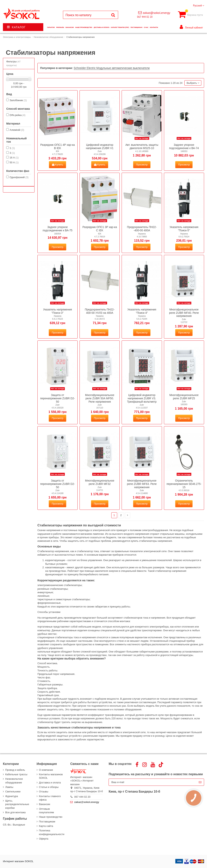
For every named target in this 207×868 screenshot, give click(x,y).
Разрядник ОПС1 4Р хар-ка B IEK (58, 146)
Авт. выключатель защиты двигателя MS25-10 (142, 146)
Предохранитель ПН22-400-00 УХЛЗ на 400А (100, 311)
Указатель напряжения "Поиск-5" (184, 229)
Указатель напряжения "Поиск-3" (57, 311)
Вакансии (45, 804)
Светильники (13, 792)
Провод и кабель (15, 770)
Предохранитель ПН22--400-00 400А (142, 229)
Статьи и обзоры (49, 787)
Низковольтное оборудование (14, 781)
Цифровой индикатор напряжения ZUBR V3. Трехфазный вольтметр (142, 398)
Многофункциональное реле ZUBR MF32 (100, 482)
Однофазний (19, 177)
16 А (14, 158)
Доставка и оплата (50, 783)
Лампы (9, 787)
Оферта (44, 839)
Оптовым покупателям (46, 811)
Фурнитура (12, 796)
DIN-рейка (17, 115)
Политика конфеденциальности (52, 832)
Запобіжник (18, 100)
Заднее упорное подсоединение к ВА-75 (58, 229)
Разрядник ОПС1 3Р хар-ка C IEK (100, 229)
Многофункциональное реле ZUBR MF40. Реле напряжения (184, 313)
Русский (199, 6)
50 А (14, 162)
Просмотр (142, 165)
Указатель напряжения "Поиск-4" (142, 311)
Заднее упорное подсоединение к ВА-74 (184, 146)
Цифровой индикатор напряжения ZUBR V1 (100, 146)
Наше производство (51, 817)
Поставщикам (47, 822)
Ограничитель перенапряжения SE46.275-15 (184, 484)
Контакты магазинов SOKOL (51, 776)
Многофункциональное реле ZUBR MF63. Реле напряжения (142, 484)
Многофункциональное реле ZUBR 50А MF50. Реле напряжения (100, 398)
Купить (57, 165)
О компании (46, 770)
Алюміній (17, 130)
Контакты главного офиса (50, 798)
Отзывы (44, 792)
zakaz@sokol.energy (156, 13)
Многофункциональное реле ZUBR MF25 (184, 397)
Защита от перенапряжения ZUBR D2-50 (57, 398)
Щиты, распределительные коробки (17, 804)
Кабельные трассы (16, 774)
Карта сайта (46, 826)
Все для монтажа (15, 812)
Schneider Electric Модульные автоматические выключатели (112, 68)
